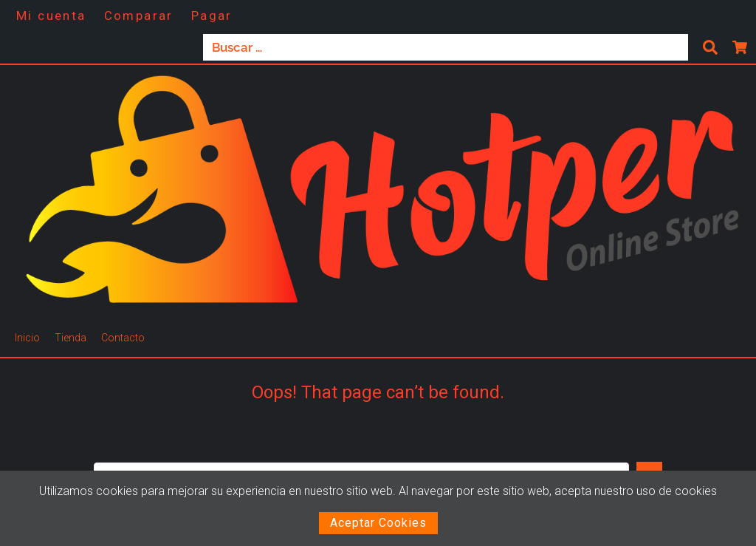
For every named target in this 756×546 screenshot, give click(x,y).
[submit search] (710, 47)
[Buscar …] (446, 47)
